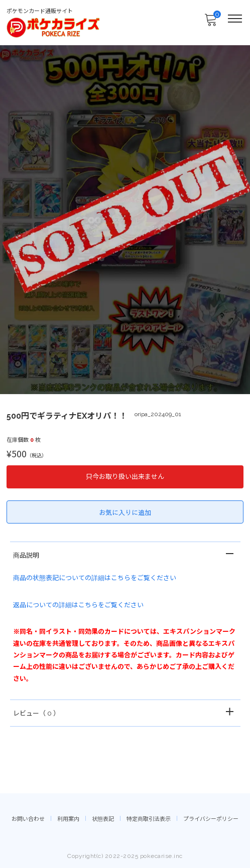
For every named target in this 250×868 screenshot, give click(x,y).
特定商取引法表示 (149, 819)
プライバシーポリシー (211, 819)
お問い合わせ (28, 819)
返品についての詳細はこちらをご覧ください (78, 605)
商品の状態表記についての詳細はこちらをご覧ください (95, 578)
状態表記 (103, 819)
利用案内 (68, 819)
